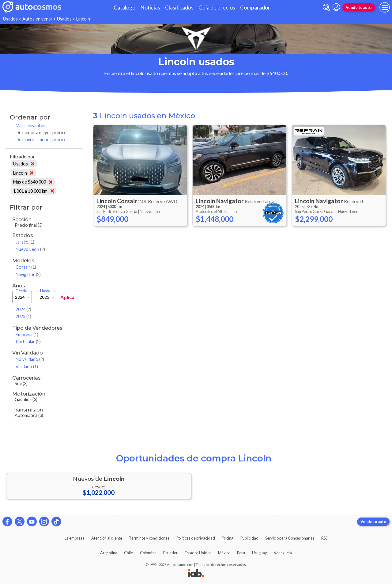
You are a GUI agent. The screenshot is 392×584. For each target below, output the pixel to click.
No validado (30, 359)
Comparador (255, 8)
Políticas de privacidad (196, 538)
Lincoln (23, 173)
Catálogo (124, 8)
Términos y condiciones (149, 538)
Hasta (45, 291)
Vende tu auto (359, 7)
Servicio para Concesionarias (290, 538)
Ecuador (170, 553)
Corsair (26, 267)
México (224, 553)
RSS (324, 538)
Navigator (28, 274)
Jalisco (25, 242)
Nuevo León (30, 249)
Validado (27, 367)
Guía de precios (217, 8)
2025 (23, 316)
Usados (10, 19)
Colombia (148, 553)
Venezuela (283, 553)
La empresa (75, 538)
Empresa (27, 334)
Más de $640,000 (33, 182)
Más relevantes (30, 125)
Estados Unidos (198, 553)
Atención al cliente (107, 538)
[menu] (385, 7)
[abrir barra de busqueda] (326, 8)
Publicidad (249, 538)
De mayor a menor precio (40, 140)
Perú (241, 553)
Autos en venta (37, 19)
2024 (23, 309)
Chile (128, 553)
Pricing (228, 538)
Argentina (109, 553)
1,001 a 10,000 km (34, 191)
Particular (28, 341)
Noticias (150, 8)
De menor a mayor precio (40, 133)
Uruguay (260, 553)
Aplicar (68, 297)
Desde (21, 291)
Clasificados (179, 8)
